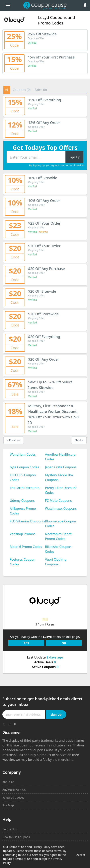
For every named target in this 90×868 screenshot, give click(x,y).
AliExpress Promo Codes (23, 511)
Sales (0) (41, 90)
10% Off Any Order (44, 201)
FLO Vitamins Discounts (27, 521)
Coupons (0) (22, 90)
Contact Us (9, 829)
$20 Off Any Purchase (46, 269)
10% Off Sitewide (43, 178)
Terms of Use (18, 847)
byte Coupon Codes (24, 467)
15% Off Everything (45, 100)
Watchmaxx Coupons (61, 509)
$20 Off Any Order (44, 359)
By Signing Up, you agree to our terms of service (56, 166)
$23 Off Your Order (44, 223)
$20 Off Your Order (44, 246)
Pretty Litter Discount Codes (61, 490)
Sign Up (56, 714)
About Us (8, 782)
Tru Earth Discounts (24, 488)
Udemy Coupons (22, 501)
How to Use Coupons (16, 837)
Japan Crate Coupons (61, 467)
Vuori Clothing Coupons (56, 562)
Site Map (8, 805)
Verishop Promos (23, 534)
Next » (79, 440)
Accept (81, 855)
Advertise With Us (14, 790)
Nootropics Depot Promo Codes (58, 536)
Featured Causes (13, 797)
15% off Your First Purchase (51, 57)
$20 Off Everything (44, 337)
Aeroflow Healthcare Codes (60, 457)
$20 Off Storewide (43, 314)
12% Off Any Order (44, 123)
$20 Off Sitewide (42, 291)
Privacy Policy (41, 847)
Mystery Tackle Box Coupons (59, 477)
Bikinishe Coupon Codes (58, 549)
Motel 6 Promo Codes (26, 547)
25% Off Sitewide (42, 34)
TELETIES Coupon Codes (23, 477)
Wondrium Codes (23, 454)
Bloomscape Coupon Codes (61, 524)
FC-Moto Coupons (58, 501)
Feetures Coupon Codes (23, 562)
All (7, 90)
